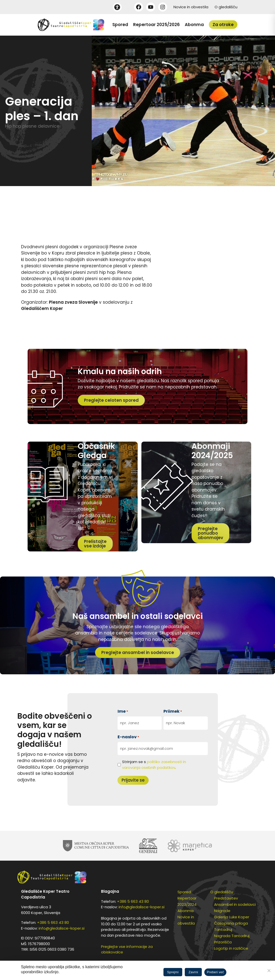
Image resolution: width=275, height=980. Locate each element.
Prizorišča (223, 942)
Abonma (194, 25)
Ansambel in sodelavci (235, 904)
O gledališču (226, 7)
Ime (123, 711)
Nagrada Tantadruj (232, 936)
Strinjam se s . (154, 765)
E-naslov (128, 737)
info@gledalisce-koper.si (62, 928)
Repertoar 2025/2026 (156, 25)
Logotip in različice (231, 948)
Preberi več (215, 972)
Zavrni (193, 972)
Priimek (173, 711)
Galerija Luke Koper (232, 917)
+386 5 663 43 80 (53, 922)
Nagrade (222, 911)
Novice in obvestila (191, 7)
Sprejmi (173, 972)
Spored (120, 25)
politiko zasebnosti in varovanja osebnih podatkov (154, 765)
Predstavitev (226, 898)
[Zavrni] (269, 970)
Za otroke (223, 25)
